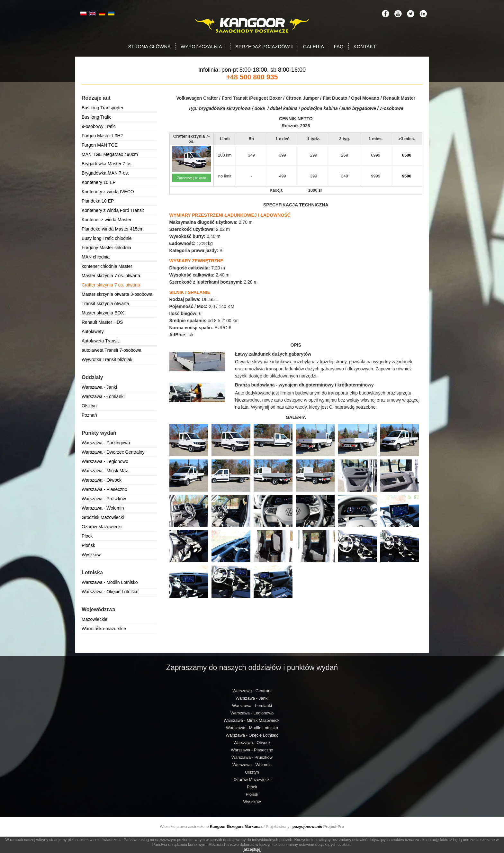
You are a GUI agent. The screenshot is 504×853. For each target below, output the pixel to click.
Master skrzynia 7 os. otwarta (111, 276)
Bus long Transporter (103, 108)
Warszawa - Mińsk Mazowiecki (252, 720)
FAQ (339, 46)
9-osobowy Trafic (99, 126)
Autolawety (93, 331)
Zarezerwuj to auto (191, 178)
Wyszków (91, 555)
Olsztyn (89, 406)
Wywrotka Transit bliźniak (107, 359)
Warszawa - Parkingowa (106, 443)
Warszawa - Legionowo (105, 461)
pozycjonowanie (307, 827)
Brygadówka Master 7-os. (107, 164)
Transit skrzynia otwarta (105, 304)
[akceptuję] (252, 849)
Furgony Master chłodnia (106, 248)
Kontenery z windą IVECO (108, 192)
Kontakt (365, 46)
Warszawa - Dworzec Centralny (113, 452)
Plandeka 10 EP (98, 201)
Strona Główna (150, 46)
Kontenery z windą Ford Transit (113, 210)
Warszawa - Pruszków (104, 499)
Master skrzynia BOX (103, 313)
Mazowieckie (94, 619)
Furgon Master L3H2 (102, 136)
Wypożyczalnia (203, 46)
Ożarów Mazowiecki (102, 527)
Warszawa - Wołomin (103, 508)
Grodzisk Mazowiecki (103, 517)
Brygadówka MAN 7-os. (105, 173)
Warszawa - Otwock (102, 480)
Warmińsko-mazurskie (104, 629)
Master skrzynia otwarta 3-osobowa (117, 294)
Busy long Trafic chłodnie (107, 238)
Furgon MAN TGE (100, 145)
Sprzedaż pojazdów (264, 46)
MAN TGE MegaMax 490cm (110, 154)
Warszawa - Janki (99, 387)
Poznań (89, 415)
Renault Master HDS (102, 322)
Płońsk (88, 545)
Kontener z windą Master (107, 220)
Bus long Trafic (97, 117)
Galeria (314, 46)
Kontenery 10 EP (99, 182)
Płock (87, 536)
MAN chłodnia (96, 257)
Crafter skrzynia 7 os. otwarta (111, 285)
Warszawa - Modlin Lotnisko (110, 582)
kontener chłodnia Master (107, 266)
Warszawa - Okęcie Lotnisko (110, 592)
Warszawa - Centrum (252, 691)
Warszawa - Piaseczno (104, 489)
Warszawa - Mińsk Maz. (105, 471)
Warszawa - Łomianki (103, 396)
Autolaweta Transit (100, 341)
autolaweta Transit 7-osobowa (112, 350)
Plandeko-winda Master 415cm (113, 229)
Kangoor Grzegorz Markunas (236, 827)
